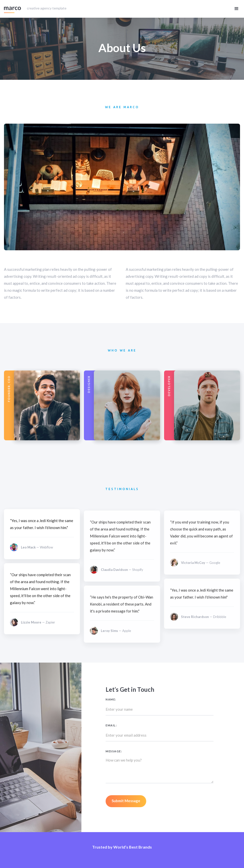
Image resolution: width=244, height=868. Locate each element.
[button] (237, 9)
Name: (122, 699)
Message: (125, 751)
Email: (123, 725)
